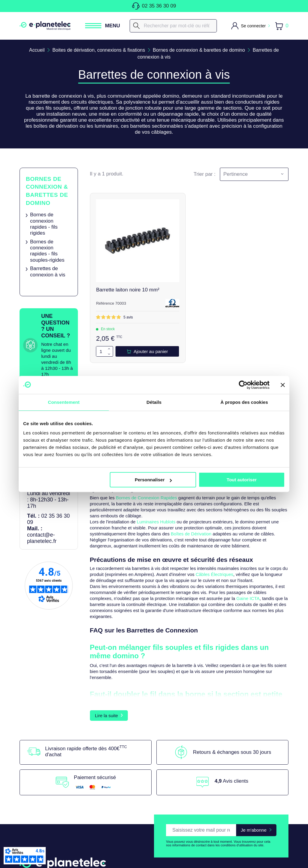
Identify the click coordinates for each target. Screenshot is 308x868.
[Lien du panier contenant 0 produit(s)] (282, 26)
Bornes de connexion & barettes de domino (47, 191)
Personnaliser (153, 480)
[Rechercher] (173, 26)
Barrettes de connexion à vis (48, 272)
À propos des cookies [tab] (244, 402)
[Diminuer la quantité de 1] (109, 354)
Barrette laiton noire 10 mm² (128, 290)
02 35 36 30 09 (154, 6)
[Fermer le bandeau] (283, 385)
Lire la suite (107, 755)
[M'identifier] (251, 26)
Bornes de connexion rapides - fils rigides (44, 224)
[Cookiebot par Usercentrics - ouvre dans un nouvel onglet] (243, 385)
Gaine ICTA (248, 599)
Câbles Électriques (214, 575)
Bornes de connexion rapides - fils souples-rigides (47, 251)
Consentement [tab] (64, 402)
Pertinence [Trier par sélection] (235, 174)
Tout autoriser (242, 480)
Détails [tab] (154, 402)
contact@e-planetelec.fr (42, 538)
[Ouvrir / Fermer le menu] (103, 26)
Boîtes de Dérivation (191, 534)
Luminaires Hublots (156, 522)
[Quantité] (101, 351)
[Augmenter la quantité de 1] (109, 349)
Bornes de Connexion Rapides (146, 498)
